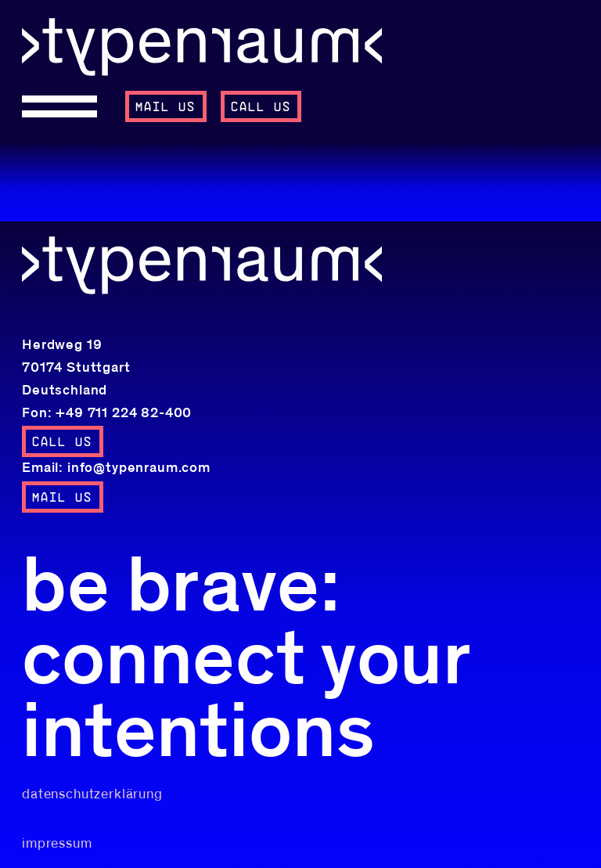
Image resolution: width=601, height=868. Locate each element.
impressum (57, 844)
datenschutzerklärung (92, 794)
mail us (166, 107)
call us (261, 107)
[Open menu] (67, 106)
